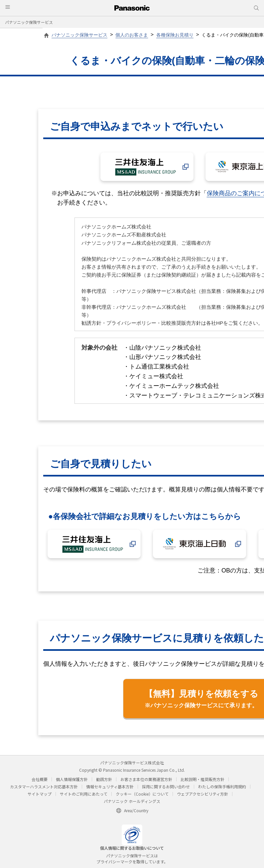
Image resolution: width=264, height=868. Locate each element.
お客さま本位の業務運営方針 (146, 779)
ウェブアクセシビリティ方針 (202, 794)
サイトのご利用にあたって (84, 794)
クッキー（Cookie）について (142, 794)
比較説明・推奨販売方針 (202, 779)
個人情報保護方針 (72, 779)
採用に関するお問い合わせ (166, 786)
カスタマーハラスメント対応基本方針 (44, 786)
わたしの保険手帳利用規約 (222, 786)
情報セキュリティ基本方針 (110, 786)
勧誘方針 (104, 779)
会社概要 (40, 779)
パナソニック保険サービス (29, 22)
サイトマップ (40, 794)
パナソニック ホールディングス (132, 801)
